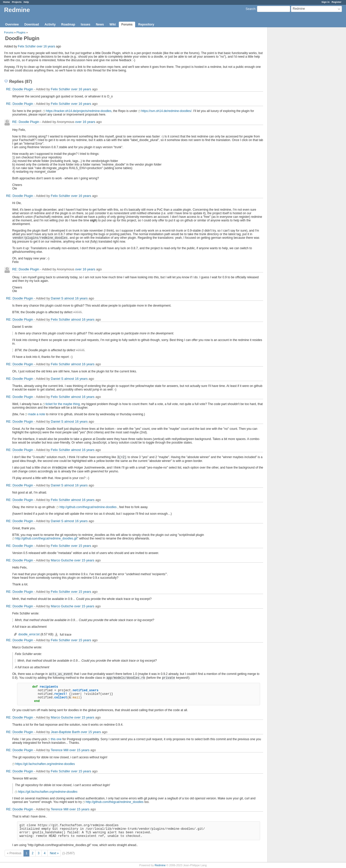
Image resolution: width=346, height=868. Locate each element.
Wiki (113, 24)
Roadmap (68, 24)
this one (56, 739)
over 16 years (46, 46)
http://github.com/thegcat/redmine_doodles (115, 802)
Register (337, 2)
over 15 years (81, 546)
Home (7, 2)
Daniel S (57, 298)
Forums (127, 24)
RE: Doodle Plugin (20, 89)
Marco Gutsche (62, 560)
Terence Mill (60, 750)
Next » (54, 853)
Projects (17, 2)
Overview (12, 24)
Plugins (21, 32)
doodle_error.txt (29, 634)
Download (31, 24)
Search (250, 9)
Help (26, 2)
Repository (146, 24)
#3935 (77, 312)
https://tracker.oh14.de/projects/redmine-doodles (79, 111)
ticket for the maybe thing (63, 404)
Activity (50, 24)
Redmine (160, 865)
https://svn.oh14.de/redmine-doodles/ (166, 111)
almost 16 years (76, 298)
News (100, 24)
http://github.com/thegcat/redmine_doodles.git (46, 538)
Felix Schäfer (27, 46)
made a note (37, 414)
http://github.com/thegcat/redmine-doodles (88, 507)
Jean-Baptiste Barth (65, 732)
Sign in (326, 2)
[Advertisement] (293, 107)
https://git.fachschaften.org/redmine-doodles (45, 764)
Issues (86, 24)
